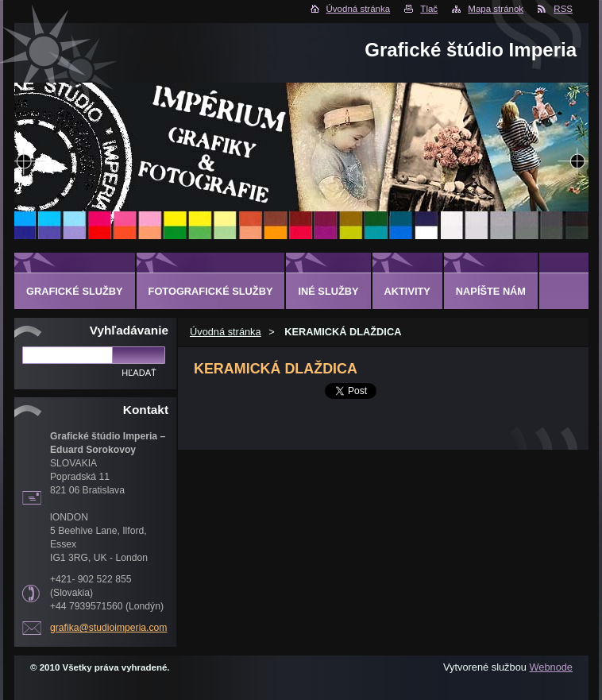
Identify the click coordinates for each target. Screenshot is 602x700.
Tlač (429, 9)
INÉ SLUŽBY (328, 291)
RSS (563, 9)
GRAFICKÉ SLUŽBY (75, 291)
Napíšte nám (491, 291)
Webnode (551, 667)
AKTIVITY (407, 291)
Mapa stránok (496, 9)
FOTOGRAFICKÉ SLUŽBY (211, 291)
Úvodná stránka (359, 9)
